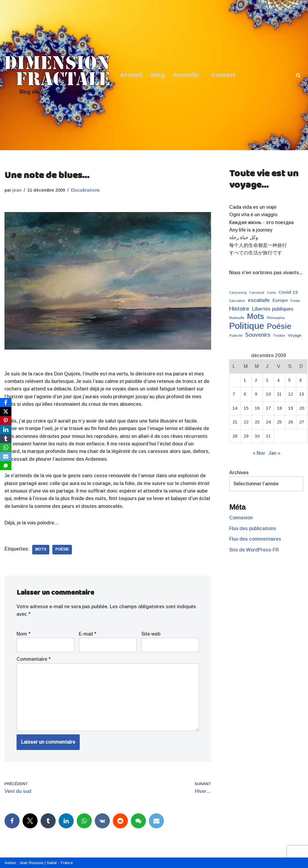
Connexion (241, 519)
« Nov (259, 454)
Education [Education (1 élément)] (237, 301)
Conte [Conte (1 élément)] (271, 293)
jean (17, 190)
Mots (41, 551)
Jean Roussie (31, 862)
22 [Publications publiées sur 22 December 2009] (246, 423)
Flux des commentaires (256, 540)
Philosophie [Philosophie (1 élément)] (276, 318)
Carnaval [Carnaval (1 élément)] (257, 293)
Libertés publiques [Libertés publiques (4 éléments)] (273, 309)
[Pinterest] (6, 420)
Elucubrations (86, 190)
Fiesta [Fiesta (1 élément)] (295, 301)
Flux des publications (253, 530)
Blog (158, 75)
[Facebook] (6, 402)
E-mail (88, 635)
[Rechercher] (298, 75)
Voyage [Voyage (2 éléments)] (295, 336)
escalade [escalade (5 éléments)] (259, 301)
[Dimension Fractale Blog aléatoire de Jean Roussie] (57, 75)
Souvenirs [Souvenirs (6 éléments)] (258, 336)
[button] (202, 75)
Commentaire (34, 661)
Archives (239, 474)
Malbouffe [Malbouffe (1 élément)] (237, 318)
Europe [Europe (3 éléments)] (280, 301)
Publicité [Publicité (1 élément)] (236, 336)
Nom (23, 635)
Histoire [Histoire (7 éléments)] (239, 309)
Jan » (274, 454)
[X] (6, 411)
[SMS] (6, 466)
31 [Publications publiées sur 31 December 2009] (268, 437)
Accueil (131, 75)
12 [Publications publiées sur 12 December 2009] (291, 395)
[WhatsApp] (6, 448)
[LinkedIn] (6, 429)
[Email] (6, 457)
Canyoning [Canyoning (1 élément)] (238, 293)
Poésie (62, 551)
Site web (151, 635)
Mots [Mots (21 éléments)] (256, 317)
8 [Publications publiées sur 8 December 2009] (245, 395)
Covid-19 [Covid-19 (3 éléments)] (288, 293)
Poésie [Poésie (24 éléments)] (279, 327)
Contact (223, 75)
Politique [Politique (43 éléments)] (247, 326)
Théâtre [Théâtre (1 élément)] (279, 336)
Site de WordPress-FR (254, 551)
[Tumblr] (6, 439)
